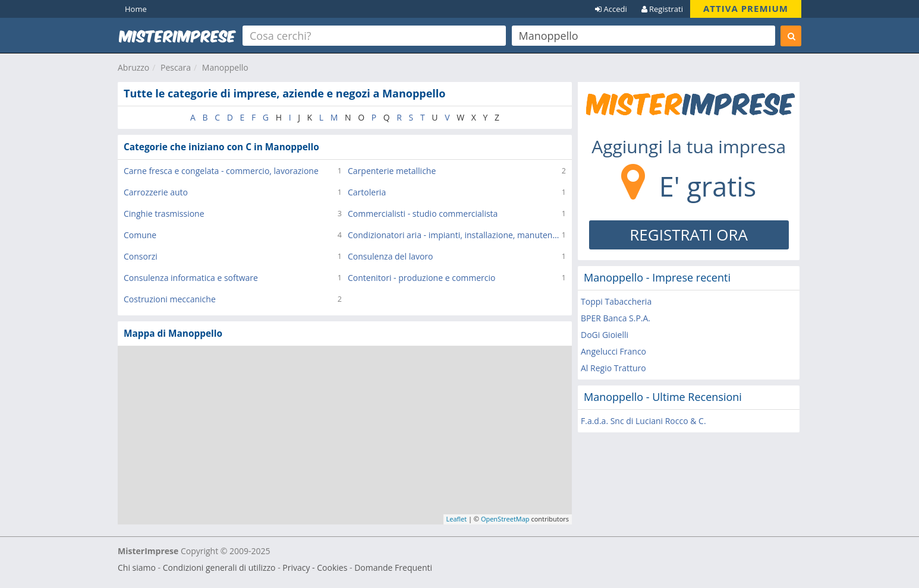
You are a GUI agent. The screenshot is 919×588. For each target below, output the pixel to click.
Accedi (611, 9)
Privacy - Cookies (315, 568)
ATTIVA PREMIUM (746, 8)
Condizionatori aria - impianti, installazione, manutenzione (455, 235)
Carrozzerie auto (156, 192)
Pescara (176, 67)
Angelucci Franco (613, 351)
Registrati (662, 9)
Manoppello (225, 67)
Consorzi (141, 256)
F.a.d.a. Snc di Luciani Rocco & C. (643, 421)
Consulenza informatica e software (191, 278)
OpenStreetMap (505, 519)
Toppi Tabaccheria (616, 301)
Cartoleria (367, 192)
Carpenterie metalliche (392, 171)
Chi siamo (137, 568)
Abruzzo (133, 67)
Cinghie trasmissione (164, 214)
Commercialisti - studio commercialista (423, 214)
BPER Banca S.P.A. (616, 318)
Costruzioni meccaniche (170, 299)
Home (136, 9)
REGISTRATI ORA (689, 235)
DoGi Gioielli (605, 335)
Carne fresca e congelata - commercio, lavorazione (221, 171)
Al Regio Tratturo (613, 368)
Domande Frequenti (393, 568)
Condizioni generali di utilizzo (219, 568)
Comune (140, 235)
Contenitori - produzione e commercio (422, 278)
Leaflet (457, 519)
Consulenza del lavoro (391, 256)
